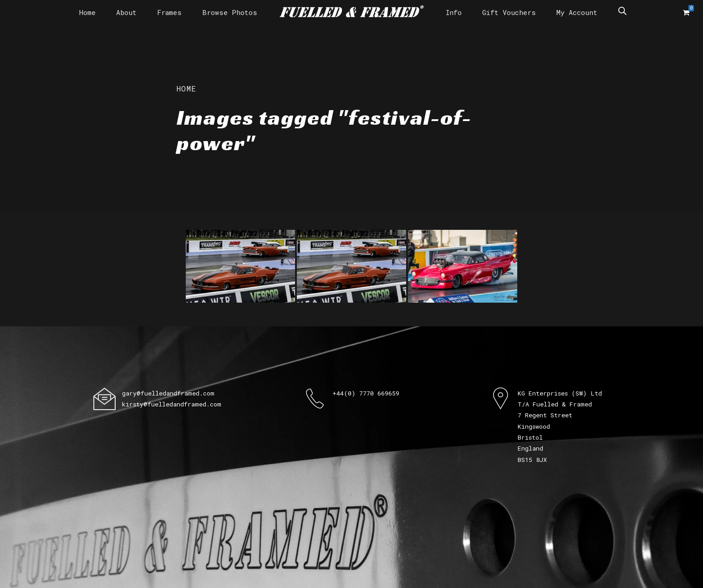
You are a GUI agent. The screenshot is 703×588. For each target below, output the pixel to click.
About (126, 12)
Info (454, 12)
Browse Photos (230, 12)
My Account (577, 12)
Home (87, 12)
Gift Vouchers (509, 12)
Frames (169, 12)
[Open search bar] (622, 11)
